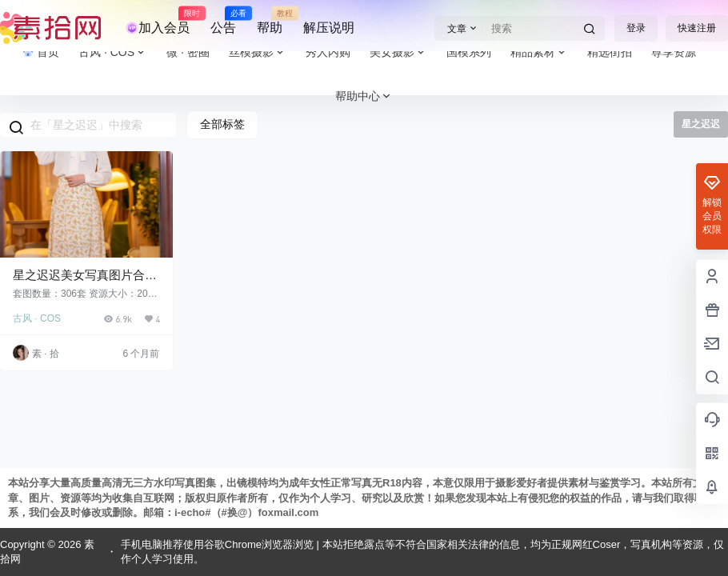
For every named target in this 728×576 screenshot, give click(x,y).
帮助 (270, 21)
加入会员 (158, 21)
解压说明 (329, 28)
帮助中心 (364, 96)
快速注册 (697, 28)
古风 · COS (37, 318)
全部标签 (222, 124)
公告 (223, 21)
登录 (636, 28)
